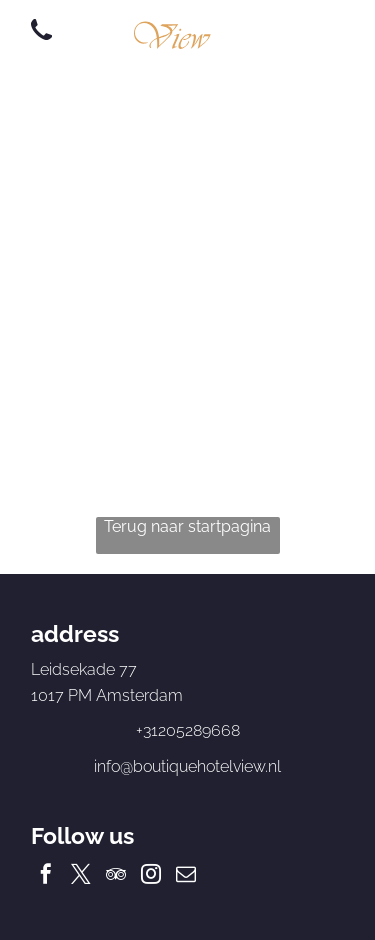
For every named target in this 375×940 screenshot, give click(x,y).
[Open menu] (308, 31)
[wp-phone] (41, 41)
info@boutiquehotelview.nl (187, 766)
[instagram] (151, 876)
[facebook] (46, 876)
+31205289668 (188, 730)
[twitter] (81, 876)
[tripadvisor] (116, 876)
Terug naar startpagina (187, 526)
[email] (186, 876)
